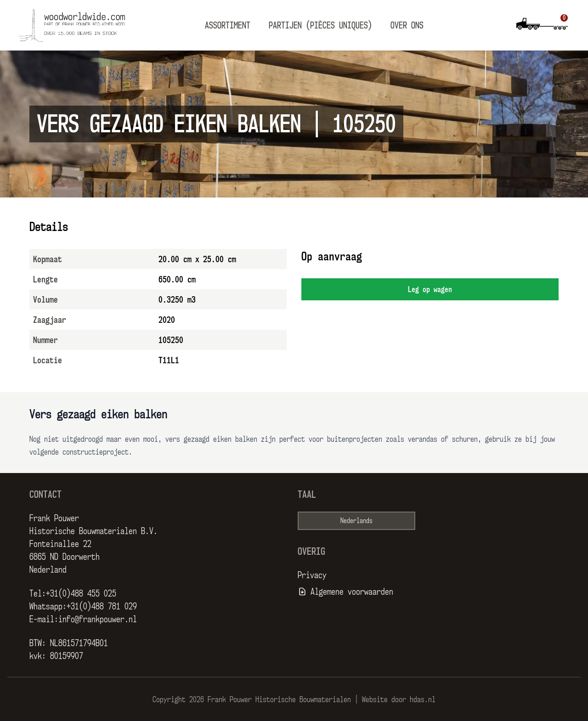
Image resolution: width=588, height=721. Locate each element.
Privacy (312, 575)
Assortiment (228, 25)
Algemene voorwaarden (352, 591)
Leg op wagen (430, 289)
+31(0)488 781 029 (102, 606)
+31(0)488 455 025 (81, 593)
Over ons (407, 25)
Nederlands (356, 521)
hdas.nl (423, 699)
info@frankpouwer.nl (98, 619)
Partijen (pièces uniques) (320, 25)
